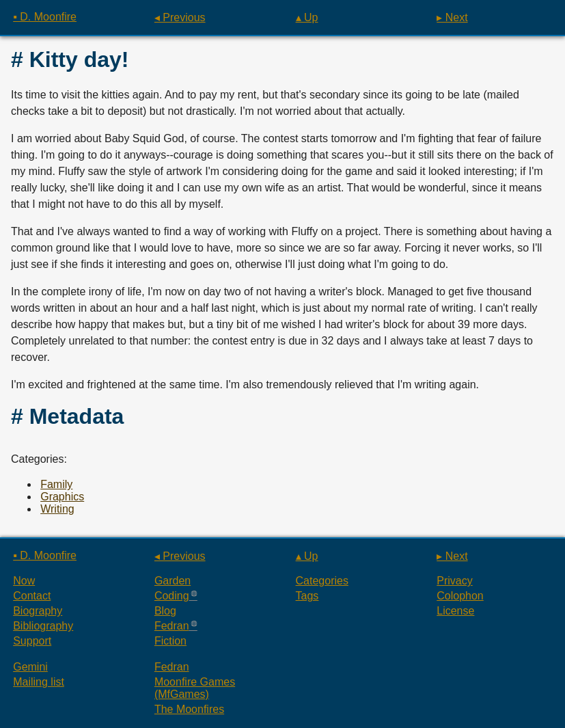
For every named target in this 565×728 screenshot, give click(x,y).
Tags (307, 596)
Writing (57, 509)
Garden (173, 581)
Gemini (30, 667)
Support (32, 641)
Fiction (170, 641)
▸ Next (452, 17)
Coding (172, 596)
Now (24, 581)
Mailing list (39, 682)
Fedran (172, 626)
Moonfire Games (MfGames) (195, 688)
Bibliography (43, 626)
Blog (165, 611)
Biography (38, 611)
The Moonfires (189, 709)
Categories (322, 581)
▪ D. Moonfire (45, 17)
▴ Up (307, 17)
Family (56, 484)
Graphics (62, 497)
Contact (32, 596)
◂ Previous (180, 17)
